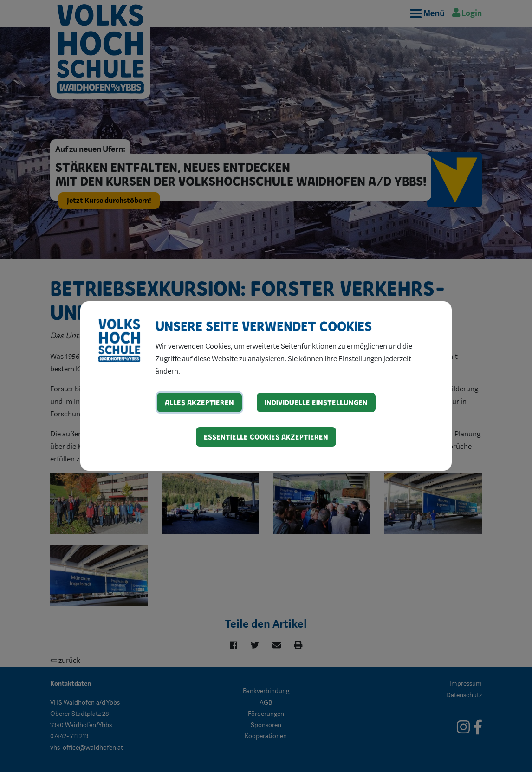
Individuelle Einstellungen (316, 402)
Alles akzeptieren (199, 402)
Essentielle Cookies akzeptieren (266, 437)
